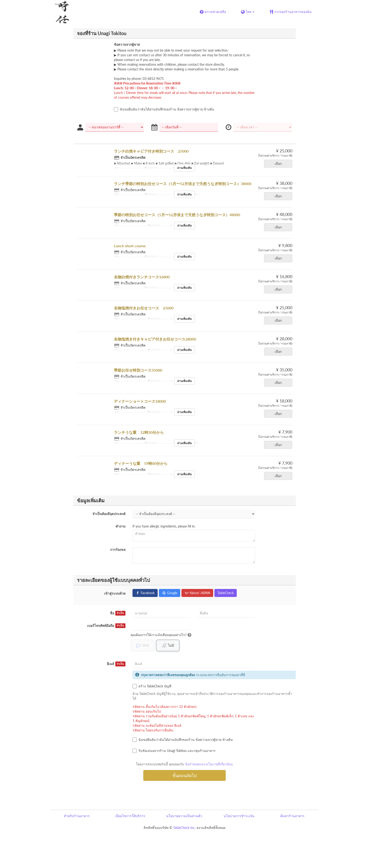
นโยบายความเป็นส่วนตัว (184, 816)
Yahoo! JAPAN (197, 593)
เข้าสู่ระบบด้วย (115, 593)
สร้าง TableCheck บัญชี (152, 686)
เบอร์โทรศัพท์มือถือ (106, 626)
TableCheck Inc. (184, 828)
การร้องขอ (118, 550)
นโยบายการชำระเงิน (239, 816)
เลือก (280, 164)
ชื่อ (118, 613)
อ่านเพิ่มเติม (184, 168)
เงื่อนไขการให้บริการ (130, 816)
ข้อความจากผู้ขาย (127, 44)
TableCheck (226, 593)
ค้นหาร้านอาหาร (292, 816)
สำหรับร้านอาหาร (77, 816)
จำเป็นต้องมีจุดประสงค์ (109, 514)
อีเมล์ (116, 664)
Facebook (145, 593)
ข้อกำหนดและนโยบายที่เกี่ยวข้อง (209, 764)
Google (170, 593)
